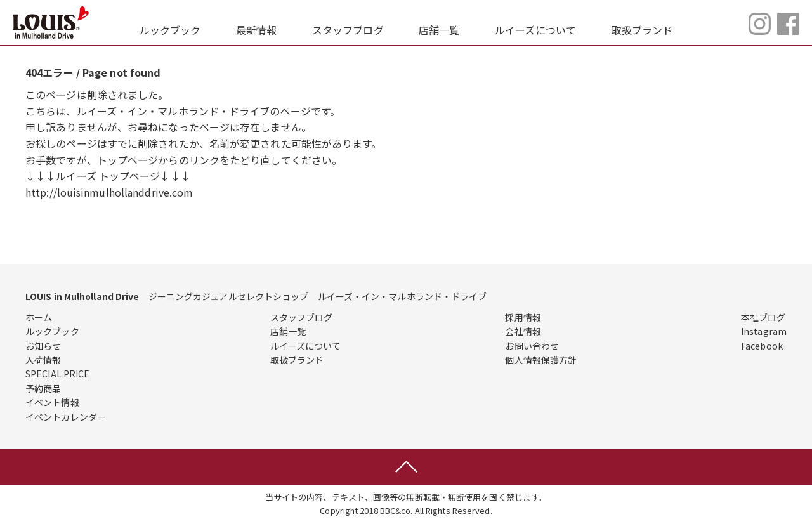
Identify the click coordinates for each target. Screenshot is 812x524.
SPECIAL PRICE (57, 374)
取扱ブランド (642, 30)
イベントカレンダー (66, 417)
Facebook (762, 346)
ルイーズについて (535, 30)
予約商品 (43, 388)
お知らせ (43, 346)
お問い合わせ (532, 346)
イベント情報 (52, 402)
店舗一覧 (439, 30)
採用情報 (523, 317)
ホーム (39, 317)
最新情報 (256, 30)
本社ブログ (763, 317)
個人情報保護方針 (541, 360)
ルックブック (170, 30)
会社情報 (523, 331)
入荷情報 (43, 360)
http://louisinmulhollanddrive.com (109, 192)
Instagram (764, 331)
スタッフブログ (348, 30)
